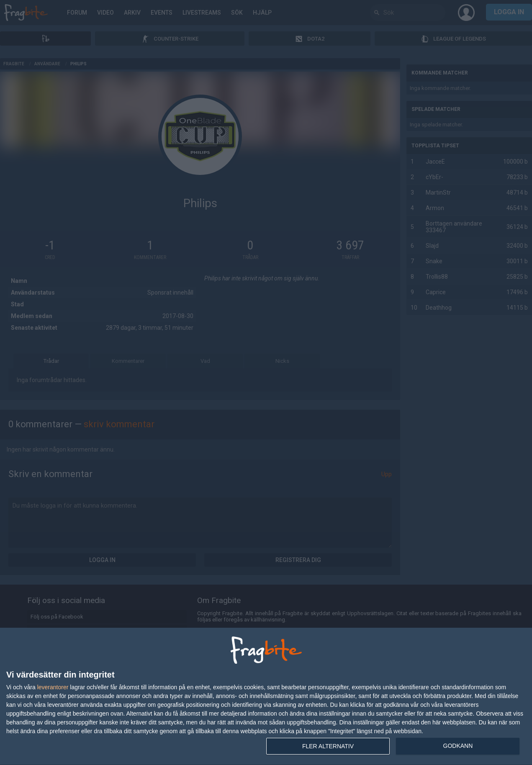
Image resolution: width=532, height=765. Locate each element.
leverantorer (53, 687)
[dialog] (266, 697)
